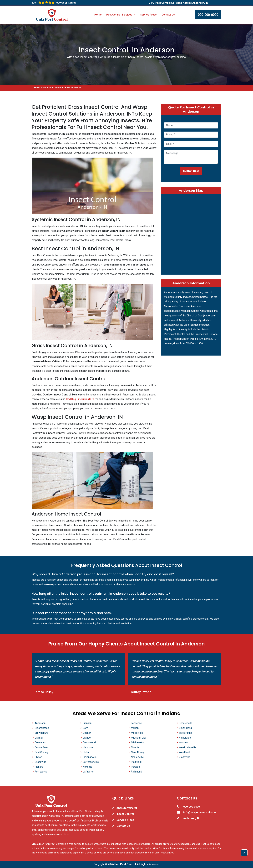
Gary (85, 728)
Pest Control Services (121, 15)
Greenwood (89, 743)
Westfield (184, 752)
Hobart (87, 752)
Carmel (39, 738)
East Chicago (42, 752)
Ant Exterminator (127, 808)
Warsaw (183, 743)
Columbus (40, 743)
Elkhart (38, 757)
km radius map (191, 234)
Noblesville (137, 757)
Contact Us (168, 15)
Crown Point (42, 747)
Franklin (87, 723)
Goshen (87, 733)
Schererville (186, 723)
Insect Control (125, 814)
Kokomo (87, 767)
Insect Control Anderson (68, 88)
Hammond (89, 747)
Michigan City (138, 738)
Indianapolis (90, 757)
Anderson (48, 88)
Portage (135, 767)
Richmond (136, 772)
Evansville (40, 762)
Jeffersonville (91, 762)
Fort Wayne (41, 772)
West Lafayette (188, 747)
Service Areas (148, 15)
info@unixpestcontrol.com (200, 812)
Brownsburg (41, 733)
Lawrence (136, 723)
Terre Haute (185, 733)
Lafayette (88, 772)
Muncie (135, 747)
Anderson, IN (191, 818)
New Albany (138, 752)
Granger (87, 738)
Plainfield (136, 762)
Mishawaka (137, 743)
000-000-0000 (208, 15)
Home (98, 15)
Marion (135, 728)
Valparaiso (185, 738)
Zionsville (185, 757)
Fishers (39, 767)
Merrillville (137, 733)
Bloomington (42, 728)
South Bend (185, 728)
